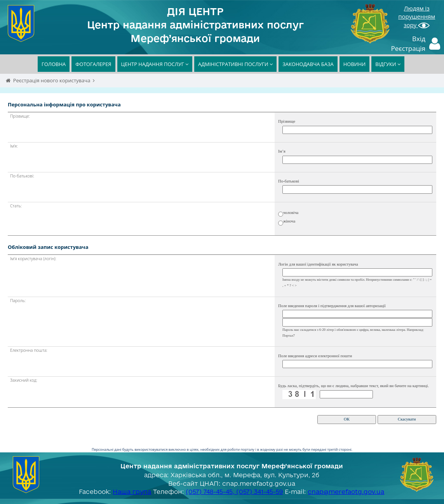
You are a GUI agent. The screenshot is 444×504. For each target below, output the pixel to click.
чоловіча (291, 213)
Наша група (132, 492)
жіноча (289, 221)
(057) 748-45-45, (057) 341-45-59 (234, 492)
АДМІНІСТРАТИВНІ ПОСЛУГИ (235, 64)
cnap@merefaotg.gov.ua (346, 492)
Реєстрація (408, 48)
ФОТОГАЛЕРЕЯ (93, 64)
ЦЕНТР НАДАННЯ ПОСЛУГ (155, 64)
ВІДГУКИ (388, 64)
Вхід (419, 39)
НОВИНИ (354, 64)
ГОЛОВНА (54, 64)
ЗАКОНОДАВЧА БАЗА (308, 64)
